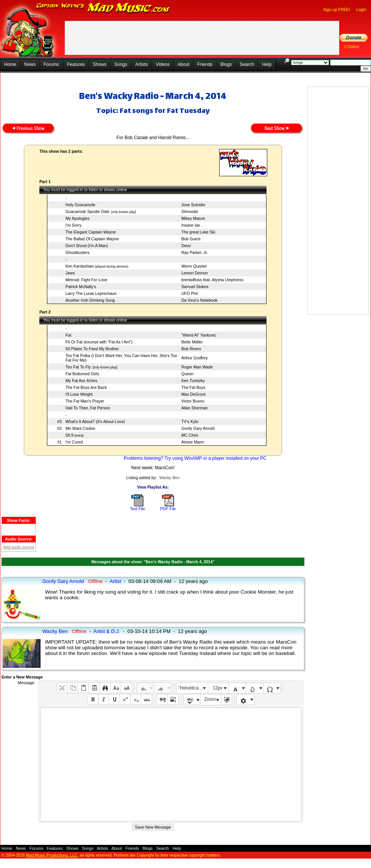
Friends (205, 64)
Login (361, 9)
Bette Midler (192, 342)
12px (218, 688)
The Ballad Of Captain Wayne (92, 239)
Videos (162, 64)
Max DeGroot (193, 394)
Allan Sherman (195, 408)
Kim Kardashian (80, 266)
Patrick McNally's (81, 287)
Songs (121, 64)
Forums (51, 64)
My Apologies (77, 218)
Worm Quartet (194, 266)
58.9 (69, 435)
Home (10, 64)
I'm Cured (74, 442)
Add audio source (19, 547)
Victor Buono (193, 401)
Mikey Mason (193, 218)
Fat (68, 335)
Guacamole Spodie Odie (87, 212)
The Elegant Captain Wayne (91, 232)
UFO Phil (189, 293)
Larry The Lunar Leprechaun (91, 293)
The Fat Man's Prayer (85, 401)
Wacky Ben (170, 478)
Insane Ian (191, 225)
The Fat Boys (193, 387)
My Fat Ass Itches (81, 381)
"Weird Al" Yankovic (199, 335)
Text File (137, 509)
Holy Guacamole (80, 205)
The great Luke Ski (198, 232)
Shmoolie (190, 212)
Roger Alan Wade (197, 367)
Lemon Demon (195, 273)
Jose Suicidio (193, 205)
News (30, 64)
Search (247, 64)
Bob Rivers (191, 349)
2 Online (352, 47)
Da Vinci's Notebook (199, 300)
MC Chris (190, 435)
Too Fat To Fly (78, 367)
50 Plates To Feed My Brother (92, 349)
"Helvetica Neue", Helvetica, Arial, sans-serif (193, 688)
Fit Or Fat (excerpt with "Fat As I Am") (99, 342)
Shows (100, 64)
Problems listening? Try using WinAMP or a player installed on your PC (195, 458)
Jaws (70, 273)
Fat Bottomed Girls (82, 374)
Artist (115, 581)
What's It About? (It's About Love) (95, 421)
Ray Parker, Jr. (195, 252)
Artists (141, 64)
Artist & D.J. (107, 631)
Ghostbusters (77, 252)
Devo (186, 246)
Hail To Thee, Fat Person (88, 408)
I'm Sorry (73, 225)
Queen (187, 374)
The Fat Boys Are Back (86, 387)
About (183, 64)
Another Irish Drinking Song (90, 300)
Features (76, 64)
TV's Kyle (190, 421)
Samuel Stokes (195, 287)
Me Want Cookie (80, 428)
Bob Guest (191, 239)
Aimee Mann (193, 442)
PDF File (168, 509)
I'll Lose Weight (79, 394)
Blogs (226, 64)
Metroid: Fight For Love (86, 280)
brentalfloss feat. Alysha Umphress (212, 280)
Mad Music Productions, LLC (52, 855)
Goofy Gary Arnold (198, 428)
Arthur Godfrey (195, 358)
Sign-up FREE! (337, 9)
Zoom (210, 699)
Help (267, 64)
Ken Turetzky (193, 381)
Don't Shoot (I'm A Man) (87, 246)
